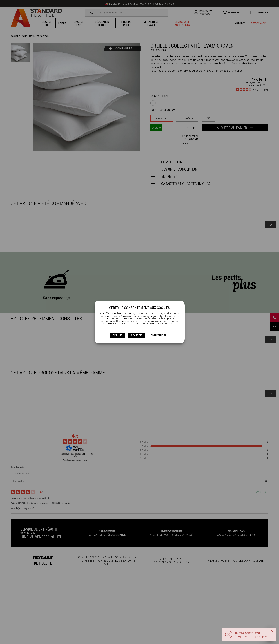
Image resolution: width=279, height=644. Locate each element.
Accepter (137, 336)
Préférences (159, 336)
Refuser (118, 336)
